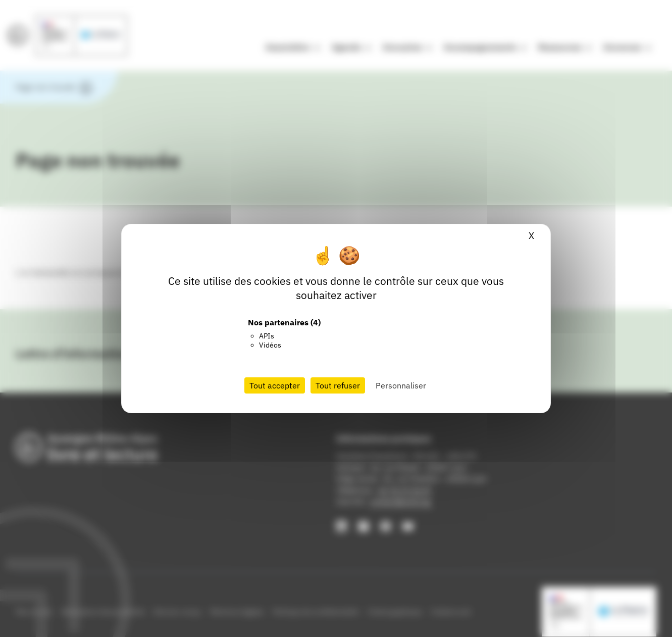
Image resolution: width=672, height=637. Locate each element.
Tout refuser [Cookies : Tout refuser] (338, 385)
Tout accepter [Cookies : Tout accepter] (275, 385)
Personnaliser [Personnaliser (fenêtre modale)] (401, 385)
